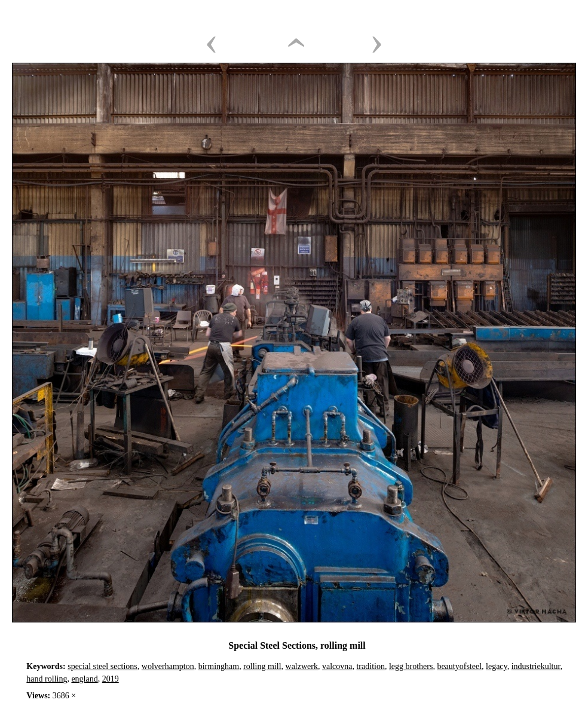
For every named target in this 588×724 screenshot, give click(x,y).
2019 (111, 679)
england (84, 679)
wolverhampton (168, 666)
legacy (497, 666)
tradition (370, 666)
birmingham (219, 666)
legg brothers (411, 666)
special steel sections (102, 666)
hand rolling (47, 679)
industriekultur (536, 666)
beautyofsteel (459, 666)
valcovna (337, 666)
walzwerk (302, 666)
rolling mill (262, 666)
